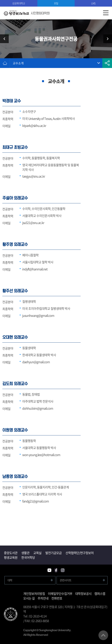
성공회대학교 (19, 3)
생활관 (25, 553)
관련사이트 (65, 580)
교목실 (37, 553)
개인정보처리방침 (34, 594)
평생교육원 (11, 557)
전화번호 (57, 598)
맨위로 (103, 635)
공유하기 (107, 63)
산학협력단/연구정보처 (80, 553)
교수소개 (18, 63)
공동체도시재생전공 (106, 39)
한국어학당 (28, 557)
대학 (10, 580)
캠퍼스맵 (100, 594)
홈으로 (5, 63)
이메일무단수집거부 (60, 594)
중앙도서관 (11, 553)
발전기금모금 (53, 553)
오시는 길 (29, 598)
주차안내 (43, 598)
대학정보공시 (83, 594)
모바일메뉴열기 (106, 13)
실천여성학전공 (6, 39)
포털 (56, 3)
